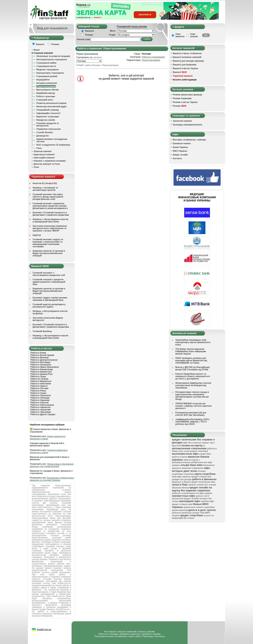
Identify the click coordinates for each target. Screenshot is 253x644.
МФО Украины (180, 151)
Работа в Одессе (39, 386)
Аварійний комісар (46, 93)
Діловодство (43, 136)
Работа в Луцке (38, 376)
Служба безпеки (45, 132)
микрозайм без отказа (183, 518)
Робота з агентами (46, 96)
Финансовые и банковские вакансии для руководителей (52, 465)
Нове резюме (194, 35)
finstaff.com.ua (44, 629)
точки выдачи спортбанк (196, 451)
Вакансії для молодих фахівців (188, 61)
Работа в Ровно (38, 391)
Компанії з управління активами (50, 161)
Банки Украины (180, 147)
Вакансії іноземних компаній (187, 57)
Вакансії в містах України (185, 68)
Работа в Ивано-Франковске (45, 367)
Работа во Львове (39, 379)
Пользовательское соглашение (111, 636)
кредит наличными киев (203, 482)
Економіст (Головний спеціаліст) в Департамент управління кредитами (51, 214)
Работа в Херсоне (40, 402)
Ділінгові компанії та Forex (47, 164)
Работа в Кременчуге (41, 372)
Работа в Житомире (41, 362)
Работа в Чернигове (41, 410)
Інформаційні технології (48, 113)
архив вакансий (180, 510)
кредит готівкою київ (182, 504)
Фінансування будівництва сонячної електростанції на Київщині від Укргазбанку (193, 385)
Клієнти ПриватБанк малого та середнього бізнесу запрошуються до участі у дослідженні (193, 376)
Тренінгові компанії (182, 121)
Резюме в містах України (185, 102)
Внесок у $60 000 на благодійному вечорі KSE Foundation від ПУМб (193, 368)
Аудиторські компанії (44, 154)
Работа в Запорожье (41, 365)
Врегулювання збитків (47, 90)
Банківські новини (182, 143)
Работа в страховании (153, 57)
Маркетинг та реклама (48, 117)
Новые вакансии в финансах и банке (48, 437)
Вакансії (180, 72)
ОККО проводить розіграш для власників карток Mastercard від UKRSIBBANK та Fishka (191, 360)
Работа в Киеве (38, 353)
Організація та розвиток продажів (53, 56)
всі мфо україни (204, 493)
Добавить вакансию (130, 634)
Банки (37, 50)
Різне (39, 148)
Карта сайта (135, 636)
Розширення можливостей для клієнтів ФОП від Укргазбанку (191, 414)
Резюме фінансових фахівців (187, 95)
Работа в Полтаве (39, 388)
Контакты (160, 636)
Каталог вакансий (127, 632)
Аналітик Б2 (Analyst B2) (45, 183)
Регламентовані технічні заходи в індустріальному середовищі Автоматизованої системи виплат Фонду (192, 396)
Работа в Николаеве (41, 384)
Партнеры (148, 636)
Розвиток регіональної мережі (51, 103)
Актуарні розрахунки (47, 83)
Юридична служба (46, 120)
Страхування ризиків (47, 76)
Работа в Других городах (43, 414)
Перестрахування (151, 60)
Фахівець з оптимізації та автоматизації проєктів (45, 189)
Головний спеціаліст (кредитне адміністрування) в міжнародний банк (49, 282)
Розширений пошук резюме (132, 26)
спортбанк (189, 474)
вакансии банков (180, 488)
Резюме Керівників (182, 98)
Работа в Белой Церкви (42, 355)
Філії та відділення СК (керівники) (53, 145)
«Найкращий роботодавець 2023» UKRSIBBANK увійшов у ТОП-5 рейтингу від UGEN (192, 422)
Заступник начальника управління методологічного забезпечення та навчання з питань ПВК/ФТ (50, 228)
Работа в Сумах (38, 393)
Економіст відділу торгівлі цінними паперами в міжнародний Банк (50, 299)
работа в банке (180, 457)
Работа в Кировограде (42, 369)
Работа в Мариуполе (41, 381)
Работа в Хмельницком (42, 405)
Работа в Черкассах (41, 407)
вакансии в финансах (193, 468)
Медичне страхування (47, 70)
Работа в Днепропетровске (44, 360)
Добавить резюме (152, 634)
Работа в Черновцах (41, 412)
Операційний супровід (48, 110)
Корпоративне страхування (50, 73)
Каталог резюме (146, 632)
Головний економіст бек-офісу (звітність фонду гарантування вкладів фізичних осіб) (48, 197)
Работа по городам (108, 634)
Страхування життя (46, 66)
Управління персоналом (49, 129)
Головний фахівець (42, 331)
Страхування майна (46, 63)
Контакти (177, 158)
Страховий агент (45, 100)
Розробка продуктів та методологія (48, 124)
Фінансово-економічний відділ (51, 106)
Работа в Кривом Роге (42, 374)
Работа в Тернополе (41, 395)
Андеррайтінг (43, 80)
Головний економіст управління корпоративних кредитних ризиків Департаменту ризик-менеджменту (50, 206)
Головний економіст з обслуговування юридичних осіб (49, 274)
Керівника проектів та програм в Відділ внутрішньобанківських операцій (49, 253)
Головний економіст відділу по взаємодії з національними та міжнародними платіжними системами (48, 243)
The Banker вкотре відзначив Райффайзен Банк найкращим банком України (191, 351)
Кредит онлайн (180, 155)
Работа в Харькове (40, 400)
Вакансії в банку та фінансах (187, 53)
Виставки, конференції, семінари (189, 140)
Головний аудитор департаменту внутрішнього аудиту (49, 306)
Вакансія (90, 31)
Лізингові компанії (42, 151)
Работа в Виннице (40, 357)
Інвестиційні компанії (44, 158)
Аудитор (37, 235)
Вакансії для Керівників (185, 65)
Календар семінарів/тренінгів (187, 125)
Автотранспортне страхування (52, 59)
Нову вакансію (180, 35)
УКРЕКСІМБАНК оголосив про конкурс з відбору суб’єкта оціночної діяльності (194, 406)
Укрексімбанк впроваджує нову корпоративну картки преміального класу (193, 342)
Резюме (89, 35)
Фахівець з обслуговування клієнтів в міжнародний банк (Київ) (50, 220)
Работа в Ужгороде (40, 398)
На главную (110, 632)
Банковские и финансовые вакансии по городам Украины (52, 479)
